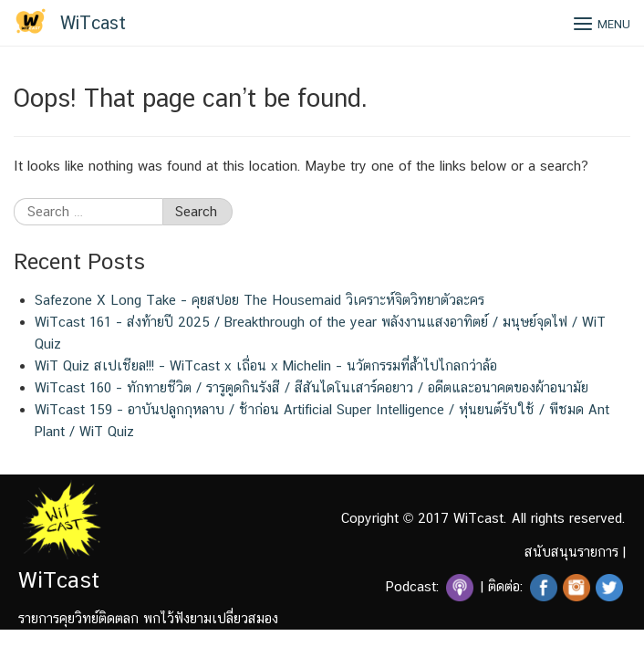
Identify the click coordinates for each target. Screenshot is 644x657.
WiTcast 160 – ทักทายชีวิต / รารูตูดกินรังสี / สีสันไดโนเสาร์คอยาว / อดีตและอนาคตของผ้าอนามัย (312, 387)
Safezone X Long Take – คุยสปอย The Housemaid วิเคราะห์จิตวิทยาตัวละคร (260, 300)
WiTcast (93, 23)
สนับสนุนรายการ (571, 552)
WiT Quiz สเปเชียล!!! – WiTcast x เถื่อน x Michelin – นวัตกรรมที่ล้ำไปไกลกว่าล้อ (266, 365)
